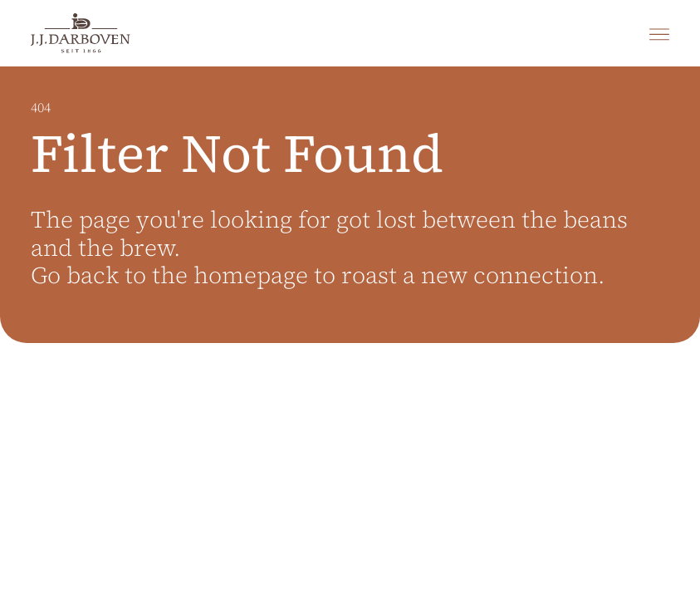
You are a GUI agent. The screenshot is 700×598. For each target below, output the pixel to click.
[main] (350, 332)
